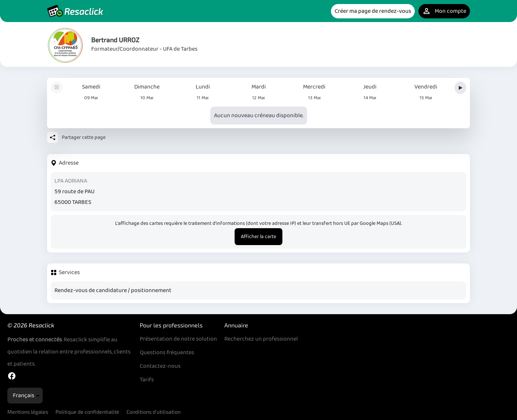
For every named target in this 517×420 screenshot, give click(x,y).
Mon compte (444, 11)
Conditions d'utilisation (154, 412)
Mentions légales (28, 412)
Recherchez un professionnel (261, 339)
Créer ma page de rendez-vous (373, 11)
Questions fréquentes (167, 353)
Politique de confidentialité (87, 412)
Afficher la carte (258, 237)
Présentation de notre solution (178, 339)
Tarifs (147, 380)
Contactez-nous (160, 366)
